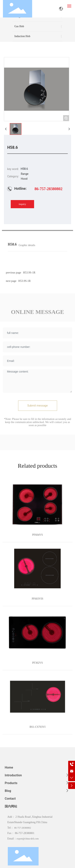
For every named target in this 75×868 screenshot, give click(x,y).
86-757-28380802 (48, 189)
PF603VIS (37, 599)
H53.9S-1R (24, 281)
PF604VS (37, 535)
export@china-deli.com (28, 839)
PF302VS (37, 663)
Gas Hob (19, 26)
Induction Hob (22, 36)
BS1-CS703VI (38, 727)
